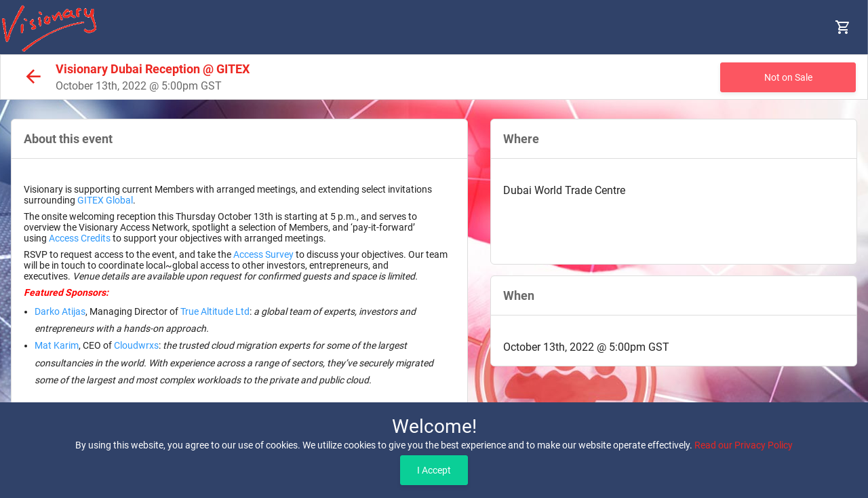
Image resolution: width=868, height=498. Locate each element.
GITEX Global (105, 200)
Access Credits (80, 238)
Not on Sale (788, 77)
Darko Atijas (60, 311)
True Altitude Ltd (215, 311)
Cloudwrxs (136, 345)
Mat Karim (57, 345)
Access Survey (263, 254)
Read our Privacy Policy (744, 445)
